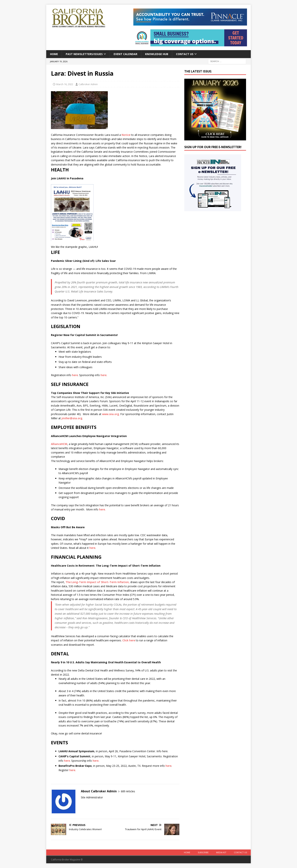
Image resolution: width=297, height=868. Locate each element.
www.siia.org (111, 414)
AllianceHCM (59, 444)
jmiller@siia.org (72, 418)
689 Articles (128, 791)
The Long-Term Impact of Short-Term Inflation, (98, 582)
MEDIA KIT (221, 852)
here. (104, 375)
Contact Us (185, 54)
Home (54, 54)
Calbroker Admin (88, 84)
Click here (129, 640)
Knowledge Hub (157, 54)
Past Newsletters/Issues (84, 54)
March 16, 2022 (65, 84)
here (75, 375)
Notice (126, 135)
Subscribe (203, 852)
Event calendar (125, 54)
